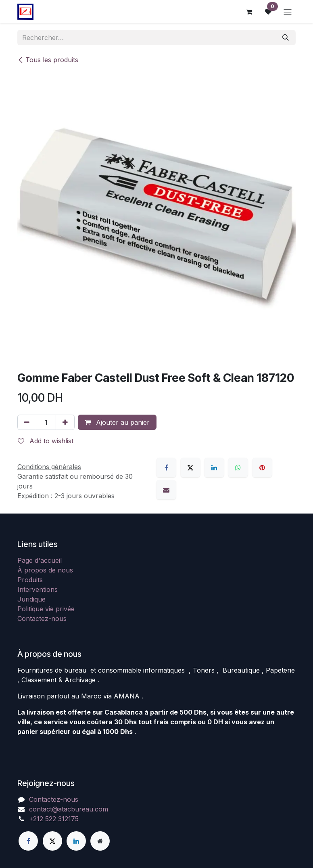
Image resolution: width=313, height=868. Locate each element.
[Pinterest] (262, 468)
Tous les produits (48, 60)
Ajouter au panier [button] (117, 422)
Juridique (31, 599)
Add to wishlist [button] (46, 441)
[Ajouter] (65, 422)
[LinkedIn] (214, 468)
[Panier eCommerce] (249, 12)
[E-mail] (166, 490)
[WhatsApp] (238, 468)
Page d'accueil (40, 560)
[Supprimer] (27, 422)
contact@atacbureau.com (69, 809)
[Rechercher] (286, 38)
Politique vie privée (46, 609)
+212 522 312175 (54, 819)
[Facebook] (166, 468)
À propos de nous (45, 570)
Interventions (38, 589)
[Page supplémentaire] (100, 841)
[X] (190, 468)
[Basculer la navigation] (288, 12)
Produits (30, 580)
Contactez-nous (42, 619)
